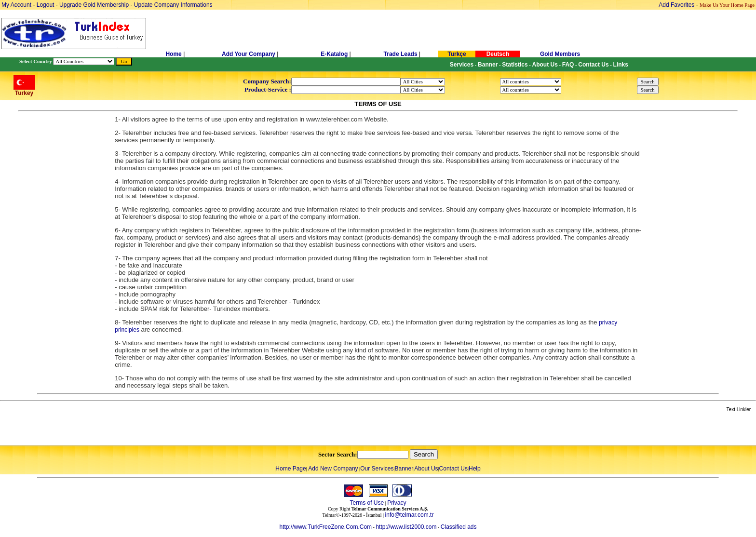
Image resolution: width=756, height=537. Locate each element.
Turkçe (457, 54)
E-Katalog (334, 54)
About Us (426, 469)
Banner (404, 469)
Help (475, 469)
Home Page (290, 469)
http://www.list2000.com (406, 527)
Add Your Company (249, 54)
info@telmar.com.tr (410, 515)
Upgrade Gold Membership (95, 5)
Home (174, 54)
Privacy (397, 503)
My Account (17, 5)
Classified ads (459, 527)
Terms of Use (367, 503)
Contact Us (453, 469)
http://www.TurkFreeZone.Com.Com (325, 527)
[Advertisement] (114, 430)
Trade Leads (401, 54)
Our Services (377, 469)
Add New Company (333, 469)
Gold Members (560, 54)
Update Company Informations (173, 5)
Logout (46, 5)
